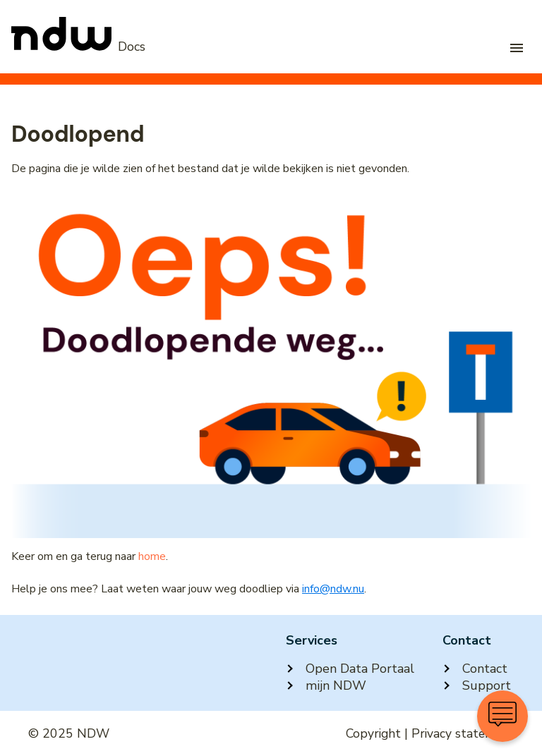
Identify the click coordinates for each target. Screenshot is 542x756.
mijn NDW (326, 685)
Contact (475, 669)
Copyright (373, 733)
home (152, 556)
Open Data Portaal (350, 669)
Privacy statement (463, 733)
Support (477, 685)
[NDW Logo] (78, 47)
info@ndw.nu (333, 589)
